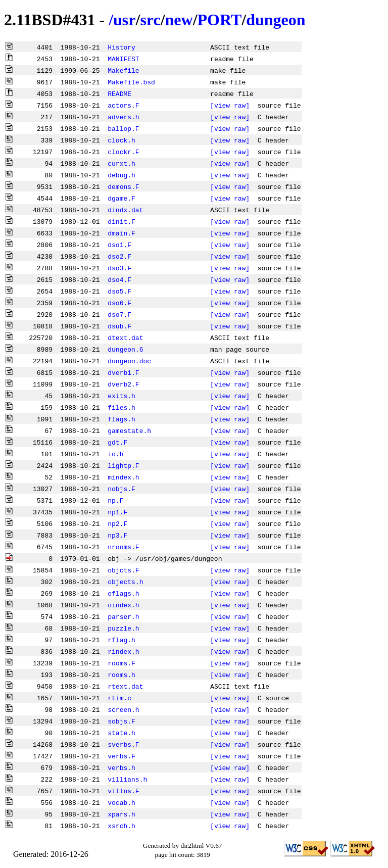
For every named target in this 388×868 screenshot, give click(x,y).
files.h (122, 407)
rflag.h (122, 640)
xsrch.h (122, 826)
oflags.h (123, 593)
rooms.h (122, 674)
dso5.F (119, 291)
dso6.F (119, 303)
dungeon (276, 20)
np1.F (117, 512)
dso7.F (119, 314)
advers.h (123, 117)
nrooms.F (123, 547)
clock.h (122, 140)
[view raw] (230, 105)
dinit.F (122, 221)
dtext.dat (125, 337)
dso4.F (119, 279)
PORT (220, 20)
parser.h (123, 616)
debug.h (122, 175)
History (122, 47)
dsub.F (119, 326)
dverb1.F (123, 372)
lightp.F (123, 465)
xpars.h (122, 814)
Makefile (123, 70)
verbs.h (122, 767)
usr (124, 20)
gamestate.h (129, 430)
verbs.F (122, 756)
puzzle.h (123, 628)
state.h (122, 733)
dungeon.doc (129, 361)
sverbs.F (123, 744)
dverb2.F (123, 384)
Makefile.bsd (131, 82)
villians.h (127, 779)
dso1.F (119, 245)
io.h (115, 454)
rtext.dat (125, 686)
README (119, 93)
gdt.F (117, 442)
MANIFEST (123, 59)
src (150, 20)
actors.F (123, 105)
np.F (115, 500)
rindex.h (123, 651)
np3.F (117, 535)
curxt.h (122, 163)
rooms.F (122, 663)
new (179, 20)
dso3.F (119, 268)
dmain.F (122, 233)
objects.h (125, 582)
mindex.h (123, 477)
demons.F (123, 186)
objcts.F (123, 570)
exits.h (122, 396)
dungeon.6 (125, 349)
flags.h (122, 419)
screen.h (123, 709)
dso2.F (119, 256)
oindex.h (123, 605)
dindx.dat (125, 210)
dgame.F (122, 198)
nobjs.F (122, 489)
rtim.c (119, 698)
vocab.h (122, 802)
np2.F (117, 523)
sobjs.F (122, 721)
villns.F (123, 791)
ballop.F (123, 128)
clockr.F (123, 152)
